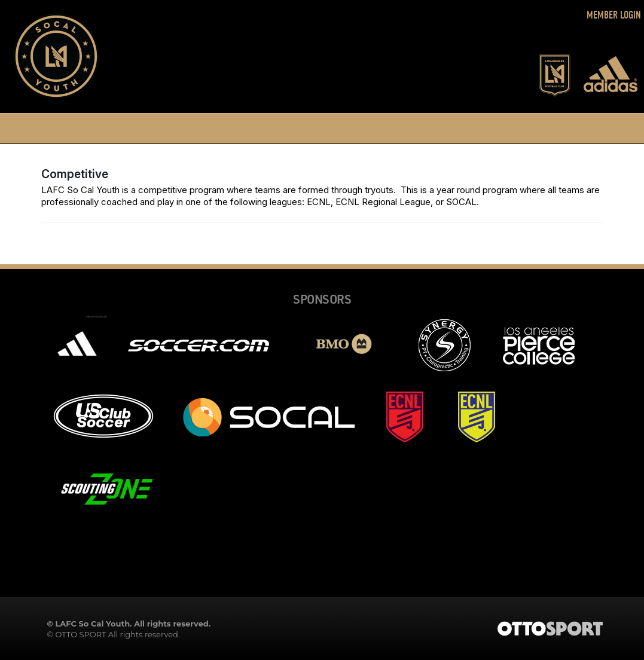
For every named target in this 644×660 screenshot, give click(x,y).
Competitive (75, 174)
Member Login (614, 15)
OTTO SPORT (80, 634)
